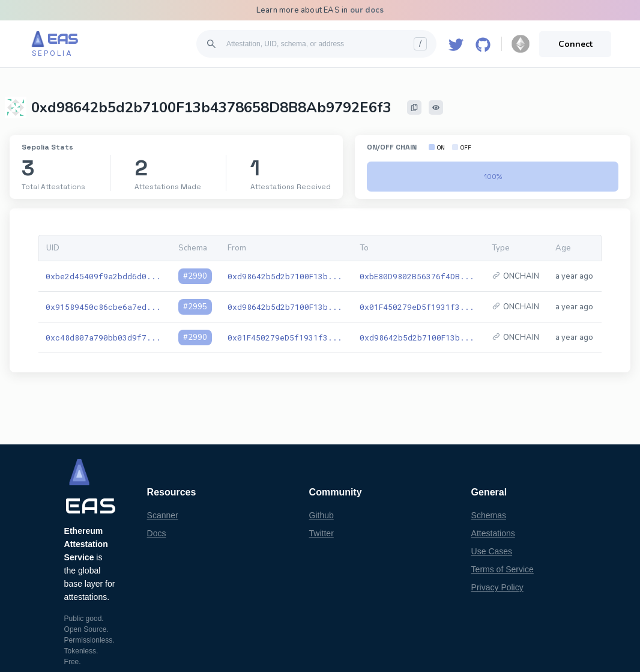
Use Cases (492, 551)
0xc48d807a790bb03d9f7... (103, 338)
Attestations (493, 533)
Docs (157, 533)
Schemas (489, 515)
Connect (575, 44)
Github (322, 515)
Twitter (322, 533)
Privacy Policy (497, 587)
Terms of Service (503, 569)
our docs (367, 10)
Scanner (163, 515)
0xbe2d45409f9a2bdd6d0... (103, 276)
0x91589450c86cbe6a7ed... (103, 307)
